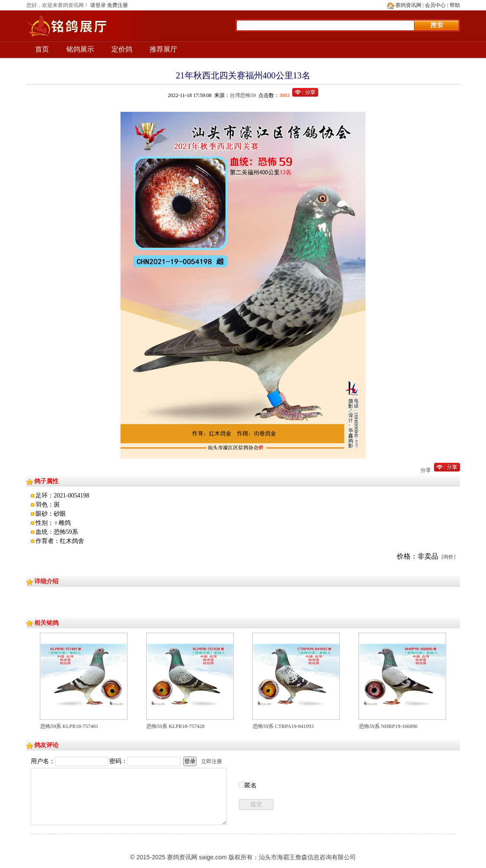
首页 (42, 49)
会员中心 (435, 5)
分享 (426, 470)
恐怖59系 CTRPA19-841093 (283, 726)
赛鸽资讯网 (408, 5)
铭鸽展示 (80, 49)
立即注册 (212, 761)
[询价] (449, 557)
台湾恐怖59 (243, 95)
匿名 (251, 785)
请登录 (98, 5)
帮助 (455, 5)
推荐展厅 (163, 49)
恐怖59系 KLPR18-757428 (176, 726)
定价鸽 (122, 49)
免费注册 (117, 5)
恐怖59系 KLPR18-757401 (69, 726)
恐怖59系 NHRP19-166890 (388, 726)
